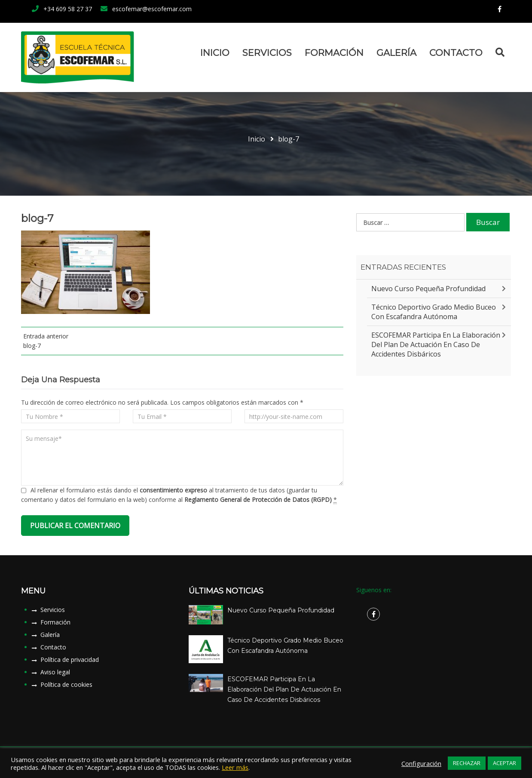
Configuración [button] (421, 763)
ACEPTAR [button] (504, 763)
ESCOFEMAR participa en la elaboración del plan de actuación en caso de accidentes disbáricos (436, 344)
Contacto (456, 53)
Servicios (267, 53)
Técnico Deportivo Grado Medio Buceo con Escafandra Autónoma (434, 312)
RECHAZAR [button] (467, 763)
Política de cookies (66, 684)
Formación (334, 53)
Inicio (215, 53)
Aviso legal (55, 672)
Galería (396, 53)
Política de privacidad (70, 660)
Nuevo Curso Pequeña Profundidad (428, 289)
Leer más (235, 767)
